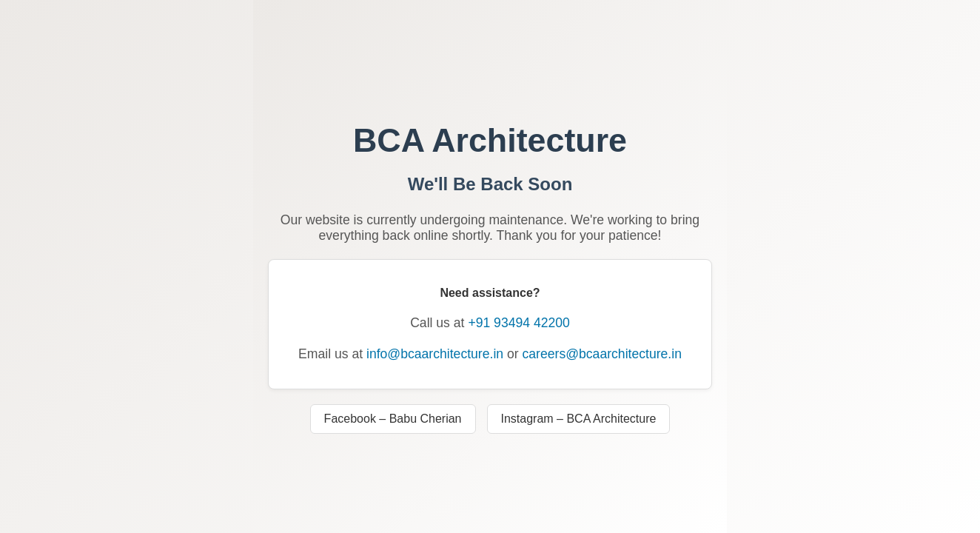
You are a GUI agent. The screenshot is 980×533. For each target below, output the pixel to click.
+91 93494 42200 (518, 323)
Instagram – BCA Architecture (579, 419)
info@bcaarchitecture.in (435, 354)
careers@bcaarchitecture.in (602, 354)
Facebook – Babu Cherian (393, 419)
